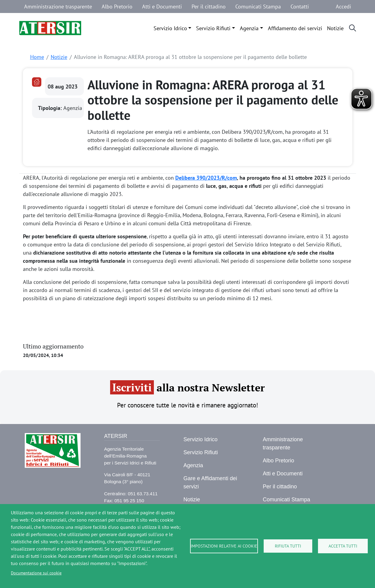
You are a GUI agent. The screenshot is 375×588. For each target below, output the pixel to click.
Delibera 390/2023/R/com (206, 178)
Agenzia (249, 28)
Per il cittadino (209, 6)
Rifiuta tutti (288, 546)
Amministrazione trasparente (58, 6)
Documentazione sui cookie (36, 573)
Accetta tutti (343, 546)
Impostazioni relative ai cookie (224, 546)
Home (37, 57)
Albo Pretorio (117, 6)
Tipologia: (51, 108)
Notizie (335, 28)
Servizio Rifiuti (213, 28)
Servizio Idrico (170, 28)
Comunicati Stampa (258, 6)
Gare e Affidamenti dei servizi (210, 482)
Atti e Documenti (162, 6)
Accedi (343, 6)
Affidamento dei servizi (295, 28)
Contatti (300, 6)
